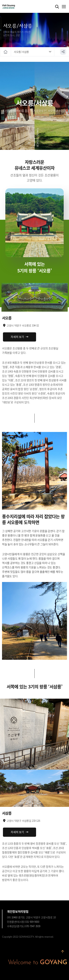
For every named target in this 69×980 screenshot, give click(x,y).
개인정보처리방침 (18, 911)
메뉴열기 (64, 7)
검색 (57, 7)
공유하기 (63, 52)
